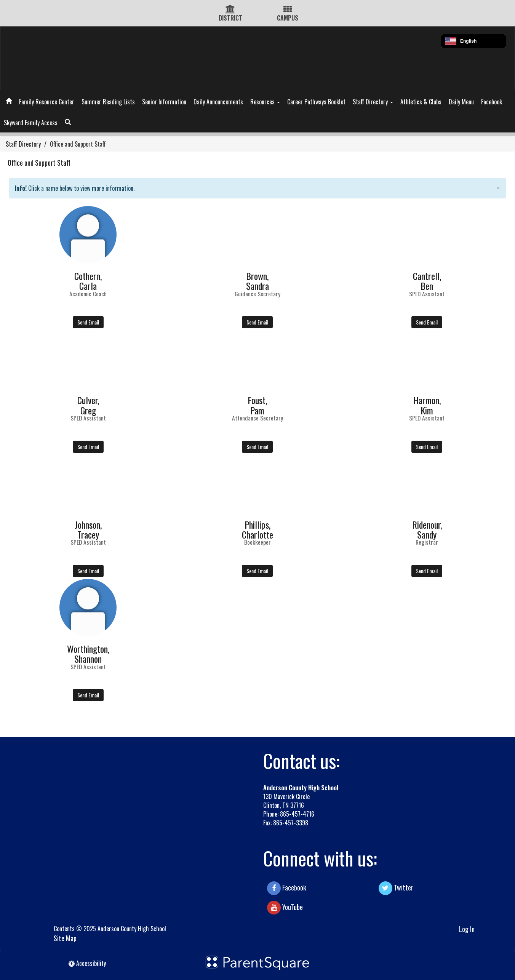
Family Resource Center (47, 102)
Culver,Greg (88, 405)
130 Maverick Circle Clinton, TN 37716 (286, 801)
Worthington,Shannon (88, 654)
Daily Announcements (218, 102)
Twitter (396, 888)
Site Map (65, 938)
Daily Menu (461, 102)
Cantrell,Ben (427, 281)
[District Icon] (230, 10)
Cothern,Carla (88, 281)
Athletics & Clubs (421, 102)
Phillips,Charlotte (257, 529)
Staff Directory (373, 102)
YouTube (285, 908)
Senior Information (164, 102)
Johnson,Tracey (88, 529)
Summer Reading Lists (108, 102)
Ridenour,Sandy (427, 529)
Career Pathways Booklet (316, 102)
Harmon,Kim (427, 405)
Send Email (88, 322)
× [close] (498, 188)
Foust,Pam (257, 405)
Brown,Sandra (257, 281)
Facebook (492, 102)
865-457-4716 (297, 814)
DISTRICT (230, 18)
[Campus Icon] (288, 10)
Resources (265, 102)
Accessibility (87, 963)
